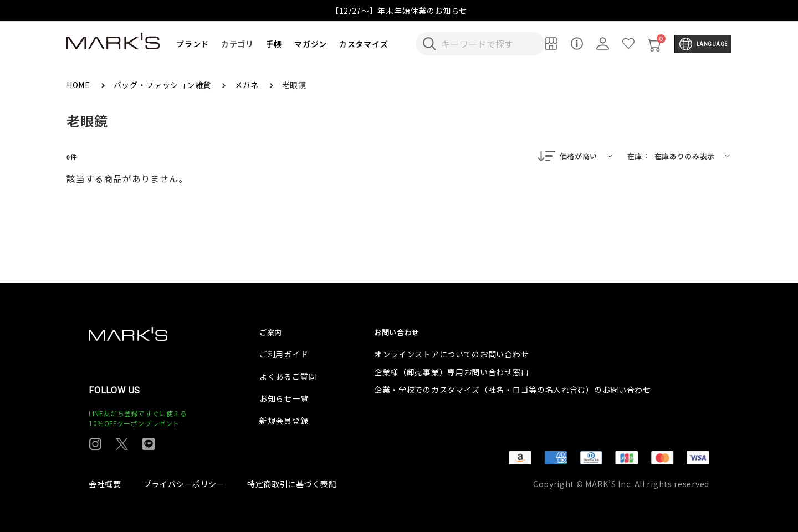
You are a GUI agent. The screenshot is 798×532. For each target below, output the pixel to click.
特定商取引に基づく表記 (292, 484)
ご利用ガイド (284, 354)
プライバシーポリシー (184, 484)
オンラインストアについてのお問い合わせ (451, 354)
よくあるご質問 (288, 376)
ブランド (193, 44)
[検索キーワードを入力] (488, 44)
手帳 (274, 44)
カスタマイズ (364, 44)
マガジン (311, 44)
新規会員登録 (284, 421)
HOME (80, 85)
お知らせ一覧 (284, 398)
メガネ (248, 85)
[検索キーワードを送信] (429, 44)
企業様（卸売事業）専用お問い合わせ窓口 (451, 372)
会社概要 (105, 484)
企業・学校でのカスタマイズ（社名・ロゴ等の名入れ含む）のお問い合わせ (513, 390)
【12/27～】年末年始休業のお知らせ (399, 11)
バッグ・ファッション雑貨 (163, 85)
